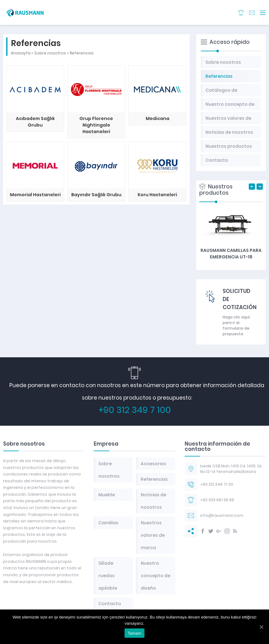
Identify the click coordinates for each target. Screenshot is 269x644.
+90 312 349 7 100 (135, 410)
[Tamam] (261, 627)
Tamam (134, 633)
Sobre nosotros (50, 53)
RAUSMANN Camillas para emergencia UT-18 (231, 254)
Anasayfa (21, 53)
